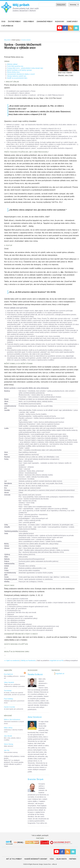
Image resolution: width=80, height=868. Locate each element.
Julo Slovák (8, 736)
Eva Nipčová (8, 674)
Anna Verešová (35, 717)
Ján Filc (7, 750)
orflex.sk (54, 864)
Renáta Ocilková (35, 674)
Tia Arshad (8, 691)
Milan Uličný (8, 728)
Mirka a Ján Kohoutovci (12, 719)
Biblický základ (12, 64)
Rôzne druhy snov (13, 72)
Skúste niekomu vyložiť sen (17, 76)
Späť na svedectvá (13, 660)
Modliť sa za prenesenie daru (17, 78)
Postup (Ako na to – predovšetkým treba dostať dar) (25, 68)
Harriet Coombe (9, 707)
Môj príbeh (21, 5)
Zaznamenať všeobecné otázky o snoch (21, 74)
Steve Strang (8, 744)
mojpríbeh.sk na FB (56, 660)
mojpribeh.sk (60, 674)
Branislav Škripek (36, 779)
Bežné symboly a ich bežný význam (19, 70)
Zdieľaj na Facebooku (28, 660)
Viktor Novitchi (9, 682)
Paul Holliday (9, 699)
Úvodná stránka (26, 40)
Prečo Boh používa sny (15, 66)
